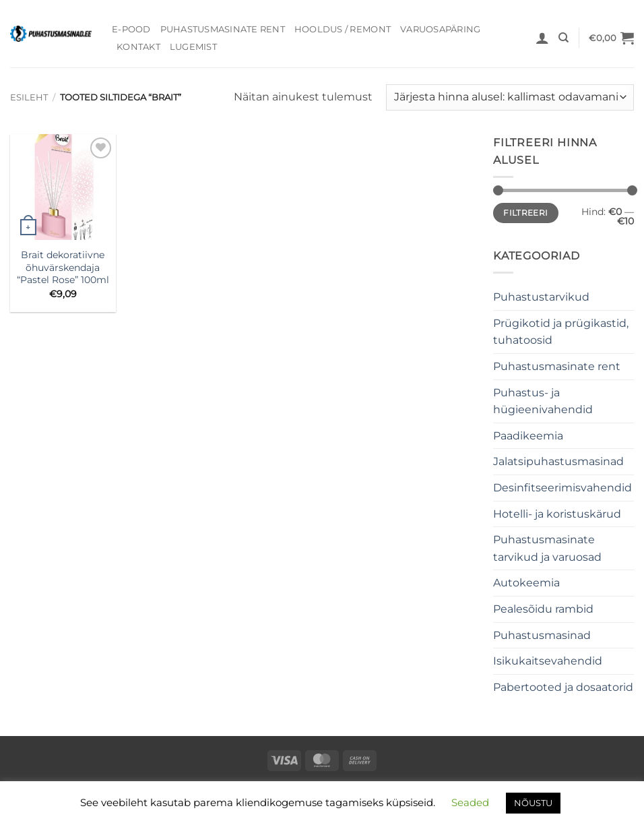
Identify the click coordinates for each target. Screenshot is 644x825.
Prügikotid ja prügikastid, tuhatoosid (561, 332)
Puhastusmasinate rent (223, 29)
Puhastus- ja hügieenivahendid (543, 401)
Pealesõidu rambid (543, 609)
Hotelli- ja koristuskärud (557, 514)
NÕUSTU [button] (533, 803)
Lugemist (193, 47)
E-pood (131, 29)
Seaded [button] (470, 802)
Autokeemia (526, 583)
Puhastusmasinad (542, 635)
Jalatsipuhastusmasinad (558, 461)
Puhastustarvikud (541, 297)
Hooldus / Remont (343, 29)
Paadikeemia (528, 436)
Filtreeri (525, 213)
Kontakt (138, 47)
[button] (542, 38)
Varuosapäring (440, 29)
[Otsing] (563, 38)
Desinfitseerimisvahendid (562, 488)
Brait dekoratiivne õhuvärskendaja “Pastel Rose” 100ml (63, 267)
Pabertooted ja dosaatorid (563, 687)
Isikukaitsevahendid (548, 661)
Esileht (29, 97)
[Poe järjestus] (510, 97)
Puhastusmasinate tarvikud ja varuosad (547, 548)
